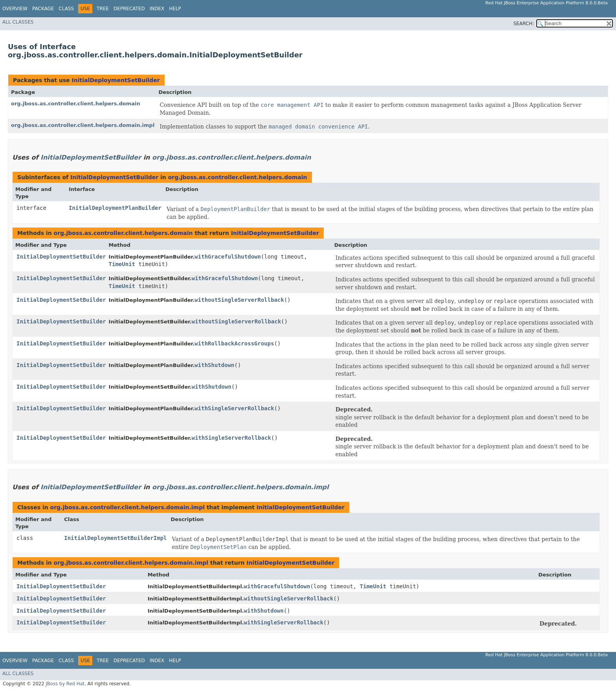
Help (175, 9)
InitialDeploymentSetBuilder (115, 80)
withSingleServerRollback (234, 408)
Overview (15, 9)
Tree (103, 9)
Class (66, 9)
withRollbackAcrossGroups (234, 343)
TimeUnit (122, 264)
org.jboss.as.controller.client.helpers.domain (76, 104)
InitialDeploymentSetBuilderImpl (115, 538)
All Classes (18, 22)
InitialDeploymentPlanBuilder (115, 208)
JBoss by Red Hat (65, 684)
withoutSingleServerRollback (239, 300)
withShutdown (214, 365)
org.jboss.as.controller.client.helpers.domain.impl (83, 125)
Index (157, 9)
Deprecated (129, 9)
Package (43, 9)
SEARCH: (524, 24)
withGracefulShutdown (228, 257)
